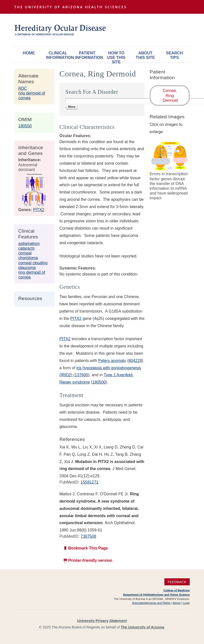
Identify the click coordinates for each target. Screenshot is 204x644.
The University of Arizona (142, 627)
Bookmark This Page (88, 548)
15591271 (89, 482)
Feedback (177, 582)
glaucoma (27, 268)
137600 (81, 375)
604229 (135, 361)
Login (186, 603)
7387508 (88, 536)
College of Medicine (177, 590)
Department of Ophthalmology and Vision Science (156, 595)
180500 (99, 382)
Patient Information (88, 55)
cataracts (26, 248)
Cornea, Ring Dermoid (170, 95)
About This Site (145, 55)
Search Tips (174, 55)
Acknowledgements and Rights (151, 603)
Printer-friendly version (90, 560)
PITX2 (39, 210)
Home (29, 53)
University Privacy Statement (102, 621)
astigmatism (29, 244)
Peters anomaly (112, 361)
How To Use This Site (116, 57)
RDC (23, 88)
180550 (25, 126)
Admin (177, 603)
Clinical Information (59, 55)
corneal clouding (33, 263)
